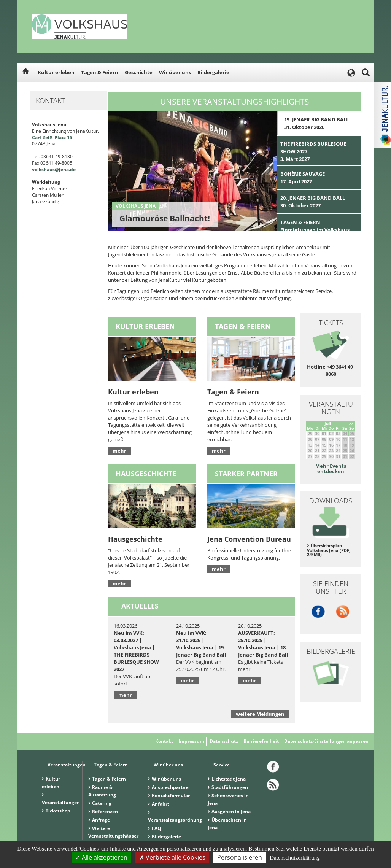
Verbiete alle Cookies (172, 857)
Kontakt (164, 741)
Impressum (191, 741)
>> (351, 424)
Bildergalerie (213, 72)
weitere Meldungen (260, 714)
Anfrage (101, 820)
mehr (119, 451)
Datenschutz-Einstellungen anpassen (326, 741)
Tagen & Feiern (100, 72)
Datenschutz (224, 741)
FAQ (157, 828)
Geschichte (139, 72)
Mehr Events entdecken (331, 469)
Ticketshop (58, 811)
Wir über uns (175, 72)
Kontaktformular (171, 796)
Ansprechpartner (171, 787)
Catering (102, 803)
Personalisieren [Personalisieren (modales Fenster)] (240, 857)
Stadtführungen (230, 787)
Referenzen (105, 812)
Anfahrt (161, 804)
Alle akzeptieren (101, 857)
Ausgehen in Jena (231, 812)
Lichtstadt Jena (229, 779)
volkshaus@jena (50, 169)
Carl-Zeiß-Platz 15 (52, 138)
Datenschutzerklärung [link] (295, 858)
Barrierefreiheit (261, 741)
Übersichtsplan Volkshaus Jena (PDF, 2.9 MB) (329, 550)
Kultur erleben (56, 72)
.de (72, 169)
